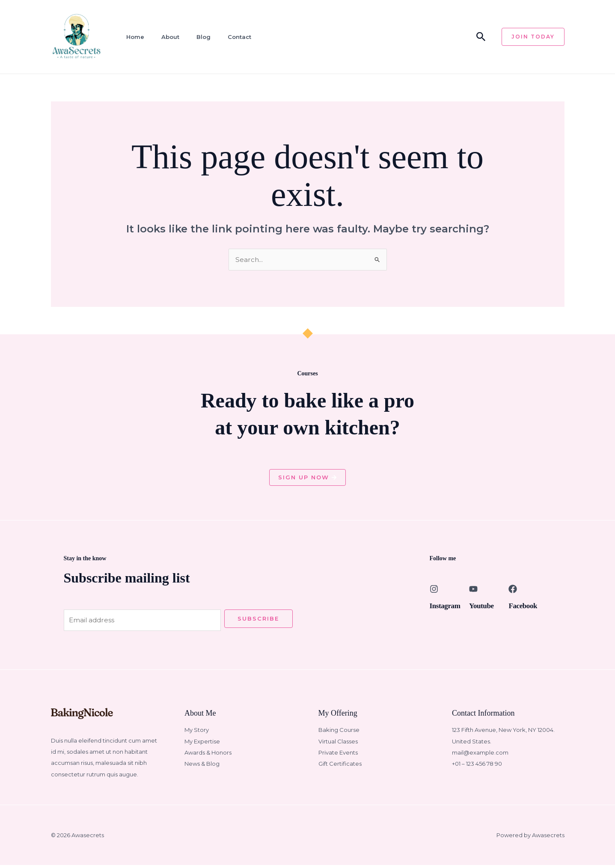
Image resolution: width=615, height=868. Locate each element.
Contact (233, 37)
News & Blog (202, 767)
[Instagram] (434, 591)
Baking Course (339, 733)
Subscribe (258, 620)
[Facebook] (513, 591)
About (166, 37)
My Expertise (202, 744)
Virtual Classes (338, 744)
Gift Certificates (340, 767)
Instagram (448, 607)
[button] (481, 37)
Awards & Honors (208, 755)
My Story (197, 733)
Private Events (338, 755)
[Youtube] (473, 591)
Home (132, 37)
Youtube (484, 607)
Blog (198, 37)
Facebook (525, 607)
